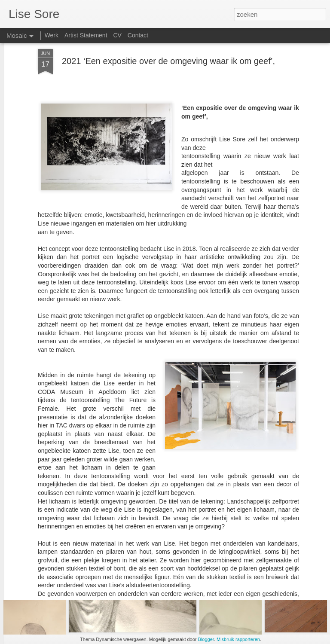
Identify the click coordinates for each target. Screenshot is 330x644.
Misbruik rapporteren (238, 639)
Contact (138, 35)
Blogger (206, 639)
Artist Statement (86, 35)
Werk (52, 35)
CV (117, 35)
